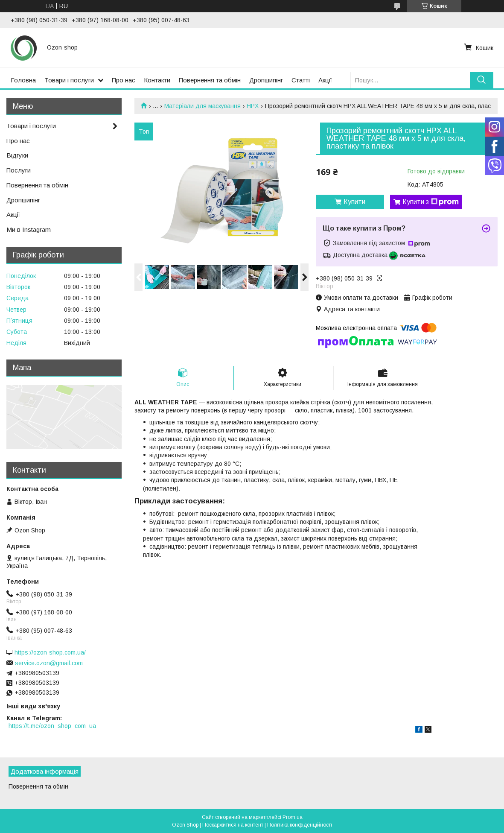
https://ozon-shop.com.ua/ (50, 652)
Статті (301, 80)
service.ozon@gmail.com (49, 663)
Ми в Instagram (29, 229)
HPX (253, 106)
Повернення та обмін (210, 80)
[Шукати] (482, 80)
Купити (354, 202)
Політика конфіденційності (300, 825)
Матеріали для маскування (202, 106)
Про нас (124, 80)
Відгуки (17, 155)
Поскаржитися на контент (233, 825)
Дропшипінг (266, 80)
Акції (325, 80)
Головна (23, 80)
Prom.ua (293, 817)
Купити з (431, 202)
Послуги (19, 170)
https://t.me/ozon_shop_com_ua (52, 726)
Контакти (157, 80)
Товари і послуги (69, 80)
